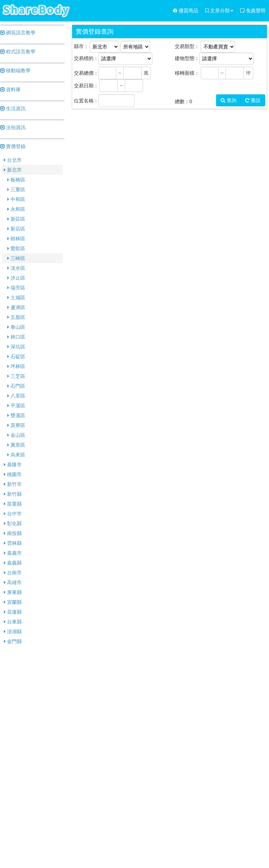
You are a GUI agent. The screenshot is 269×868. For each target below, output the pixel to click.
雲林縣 (13, 543)
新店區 (16, 229)
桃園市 (13, 474)
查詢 (229, 100)
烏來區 (16, 455)
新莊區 (16, 219)
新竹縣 (13, 494)
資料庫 (11, 89)
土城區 (16, 298)
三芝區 (16, 376)
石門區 (16, 386)
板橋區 (16, 180)
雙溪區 (16, 415)
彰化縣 (13, 523)
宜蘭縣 (13, 602)
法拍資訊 (13, 127)
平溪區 (16, 406)
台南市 (13, 573)
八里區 (16, 396)
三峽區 (16, 258)
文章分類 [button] (219, 11)
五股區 (16, 317)
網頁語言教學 (18, 33)
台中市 (13, 514)
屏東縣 (13, 592)
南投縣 (13, 533)
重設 (253, 100)
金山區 (16, 435)
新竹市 (13, 484)
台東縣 (13, 622)
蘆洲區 (16, 307)
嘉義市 (13, 553)
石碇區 (16, 356)
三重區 (16, 189)
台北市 (13, 160)
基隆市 (13, 465)
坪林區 (16, 366)
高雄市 (13, 582)
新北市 (13, 170)
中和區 (16, 199)
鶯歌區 (16, 248)
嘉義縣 (13, 563)
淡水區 (16, 268)
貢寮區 (16, 425)
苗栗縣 (13, 504)
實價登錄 (13, 146)
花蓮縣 (13, 612)
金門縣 (13, 641)
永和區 (16, 209)
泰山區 (16, 327)
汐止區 (16, 278)
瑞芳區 (16, 288)
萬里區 (16, 445)
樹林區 (16, 239)
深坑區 (16, 347)
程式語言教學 (18, 52)
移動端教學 (15, 71)
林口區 (16, 337)
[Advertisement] (32, 757)
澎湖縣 (13, 632)
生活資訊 (13, 108)
